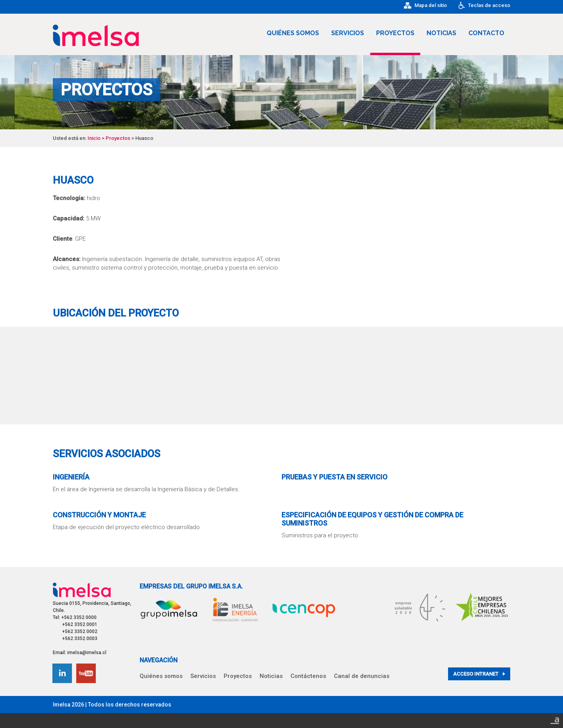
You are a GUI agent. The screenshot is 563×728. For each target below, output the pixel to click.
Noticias (441, 33)
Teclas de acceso (484, 5)
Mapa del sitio (425, 5)
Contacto (486, 33)
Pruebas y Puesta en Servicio (334, 477)
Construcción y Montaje (99, 515)
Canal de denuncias (362, 676)
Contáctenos (308, 676)
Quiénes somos (293, 33)
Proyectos (395, 33)
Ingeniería (71, 477)
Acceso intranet (479, 674)
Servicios (348, 33)
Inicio (94, 138)
